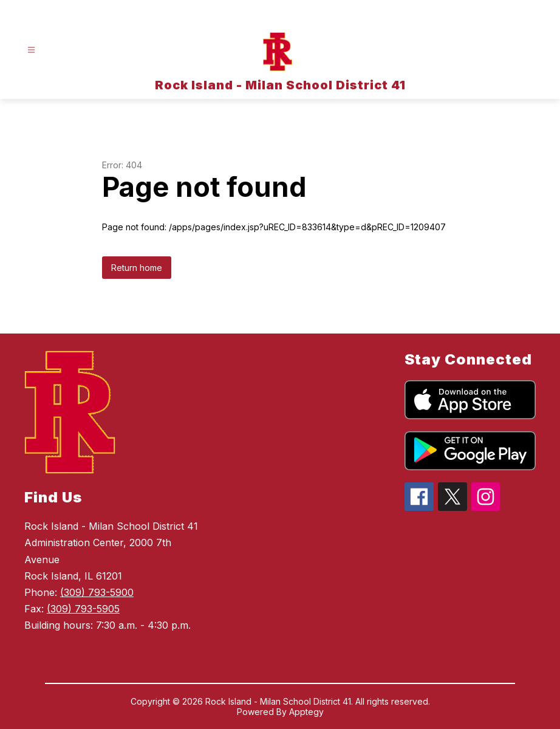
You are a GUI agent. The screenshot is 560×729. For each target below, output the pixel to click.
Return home (137, 268)
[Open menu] (31, 50)
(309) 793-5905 (83, 609)
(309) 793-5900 (97, 592)
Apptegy (306, 712)
